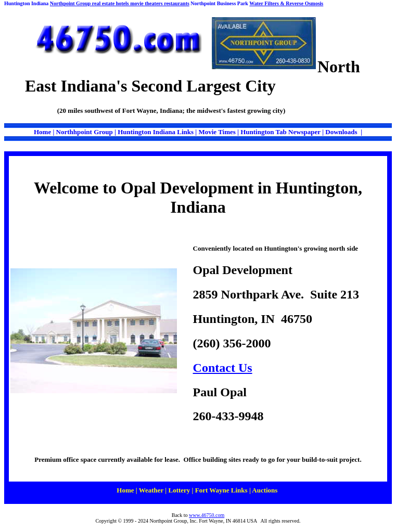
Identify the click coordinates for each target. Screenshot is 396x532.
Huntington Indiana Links (156, 132)
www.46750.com (207, 515)
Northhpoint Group (85, 132)
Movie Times (218, 132)
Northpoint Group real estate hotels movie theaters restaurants (120, 3)
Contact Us (223, 368)
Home (42, 132)
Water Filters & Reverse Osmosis (286, 3)
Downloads (342, 132)
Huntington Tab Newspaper (280, 132)
